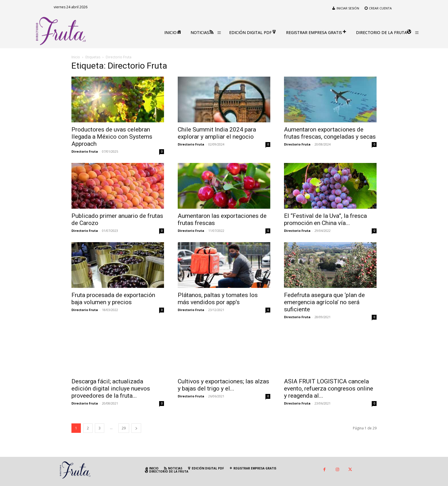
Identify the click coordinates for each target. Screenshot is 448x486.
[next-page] (136, 428)
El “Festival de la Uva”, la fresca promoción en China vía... (325, 219)
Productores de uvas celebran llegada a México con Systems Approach (112, 137)
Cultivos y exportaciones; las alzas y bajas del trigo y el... (223, 376)
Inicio (76, 57)
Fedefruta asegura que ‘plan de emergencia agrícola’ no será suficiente (324, 302)
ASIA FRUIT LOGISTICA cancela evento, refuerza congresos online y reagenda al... (329, 378)
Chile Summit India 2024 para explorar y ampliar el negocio (217, 133)
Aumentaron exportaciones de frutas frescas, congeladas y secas (330, 133)
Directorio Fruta (85, 151)
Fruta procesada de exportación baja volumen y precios (113, 299)
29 (124, 428)
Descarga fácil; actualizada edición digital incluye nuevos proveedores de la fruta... (111, 389)
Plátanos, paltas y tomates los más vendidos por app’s (218, 299)
